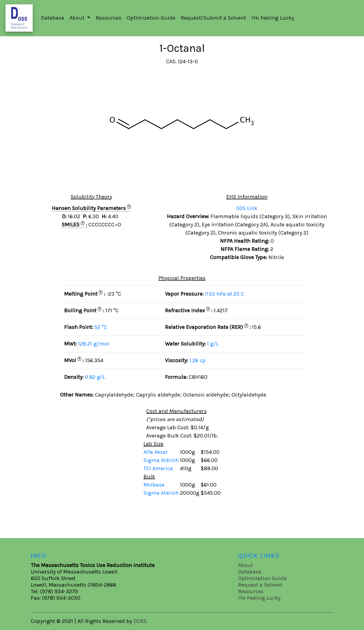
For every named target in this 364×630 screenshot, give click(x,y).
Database (52, 18)
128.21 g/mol (94, 344)
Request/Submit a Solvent (213, 18)
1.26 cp (197, 360)
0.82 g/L (95, 377)
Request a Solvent (260, 585)
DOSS (140, 621)
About (245, 565)
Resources (109, 18)
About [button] (78, 18)
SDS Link (247, 208)
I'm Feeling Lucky (273, 18)
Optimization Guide (151, 18)
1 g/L (213, 344)
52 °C (101, 327)
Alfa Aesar (156, 452)
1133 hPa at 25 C (224, 294)
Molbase (154, 485)
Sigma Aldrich (162, 460)
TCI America (159, 468)
